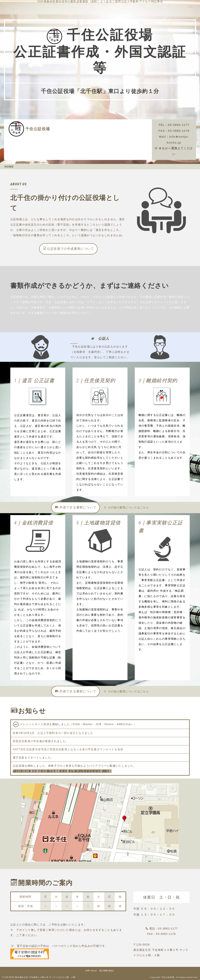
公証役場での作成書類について (69, 248)
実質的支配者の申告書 (27, 741)
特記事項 (111, 135)
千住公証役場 (38, 129)
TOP (80, 124)
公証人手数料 (131, 129)
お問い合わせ (91, 970)
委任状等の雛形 (118, 124)
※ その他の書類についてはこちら (126, 507)
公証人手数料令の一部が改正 (56, 733)
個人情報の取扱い (107, 970)
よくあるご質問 (106, 129)
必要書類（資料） (77, 129)
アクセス (94, 135)
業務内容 (95, 124)
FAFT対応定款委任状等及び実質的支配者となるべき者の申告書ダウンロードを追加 (68, 749)
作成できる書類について (76, 507)
